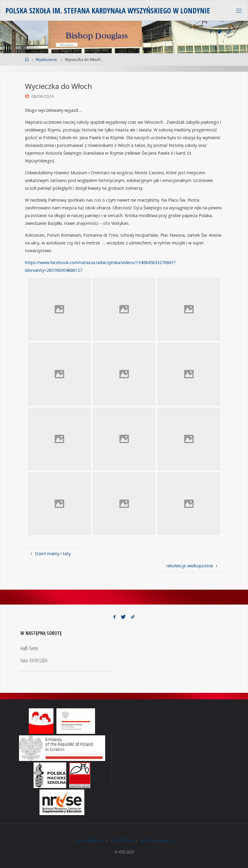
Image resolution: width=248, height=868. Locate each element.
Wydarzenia (46, 59)
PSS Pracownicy (156, 841)
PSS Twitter (122, 841)
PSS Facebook (90, 841)
